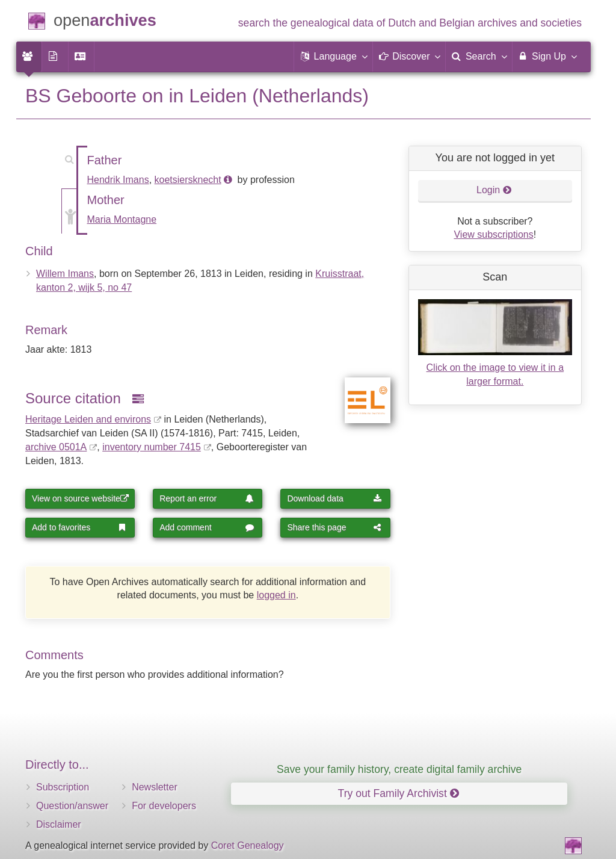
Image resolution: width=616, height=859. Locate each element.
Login (494, 190)
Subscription (63, 787)
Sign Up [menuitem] (547, 56)
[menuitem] (29, 57)
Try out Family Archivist (399, 793)
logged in (276, 595)
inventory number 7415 (152, 447)
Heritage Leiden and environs (88, 419)
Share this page (334, 527)
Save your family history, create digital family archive (399, 769)
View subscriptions (493, 234)
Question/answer (72, 806)
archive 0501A (56, 447)
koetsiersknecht (188, 180)
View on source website (80, 498)
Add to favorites (79, 527)
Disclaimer (59, 824)
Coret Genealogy (248, 845)
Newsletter (155, 787)
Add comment (207, 527)
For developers (164, 806)
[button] (333, 57)
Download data (334, 498)
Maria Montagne (122, 219)
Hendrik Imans (118, 180)
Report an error (207, 498)
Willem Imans (65, 274)
